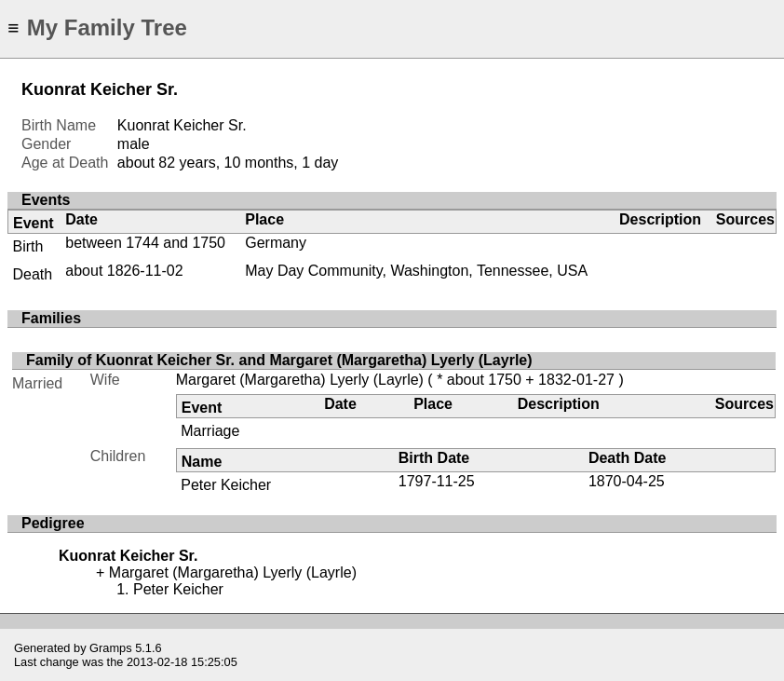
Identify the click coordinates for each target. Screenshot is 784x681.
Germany (276, 243)
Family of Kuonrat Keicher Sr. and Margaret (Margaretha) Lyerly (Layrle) (279, 360)
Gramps (111, 648)
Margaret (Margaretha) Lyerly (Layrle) (300, 380)
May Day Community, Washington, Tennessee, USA (416, 271)
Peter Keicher (226, 485)
